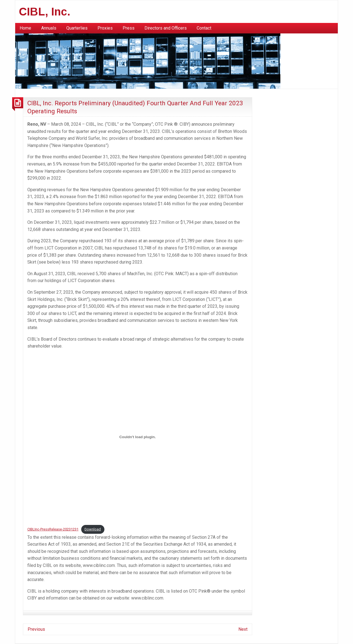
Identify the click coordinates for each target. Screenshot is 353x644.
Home (25, 28)
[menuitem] (25, 28)
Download (93, 529)
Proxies (105, 28)
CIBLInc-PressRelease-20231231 (53, 529)
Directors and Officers (166, 28)
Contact (204, 28)
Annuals (49, 28)
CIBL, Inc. (45, 12)
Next (243, 629)
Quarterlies (77, 28)
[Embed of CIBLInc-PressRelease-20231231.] (138, 437)
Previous (36, 629)
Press (129, 28)
